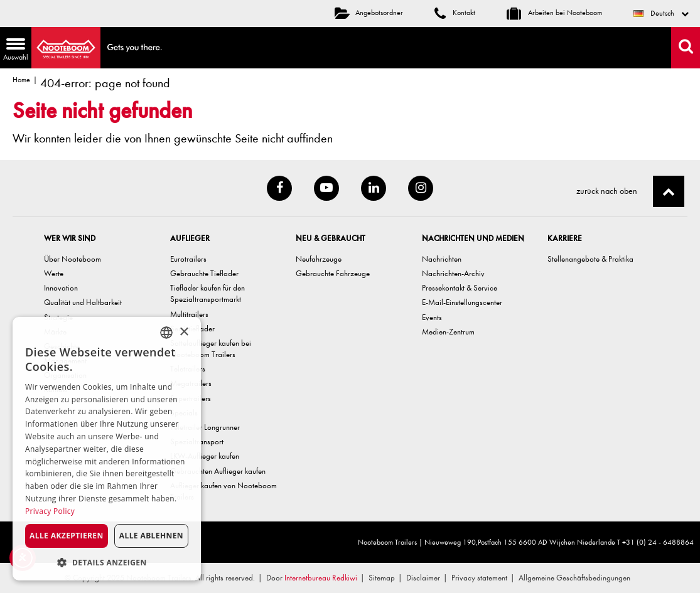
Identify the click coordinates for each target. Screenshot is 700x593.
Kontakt (455, 13)
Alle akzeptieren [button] (67, 536)
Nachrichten (442, 259)
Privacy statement (479, 578)
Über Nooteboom (73, 259)
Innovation (61, 288)
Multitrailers (189, 314)
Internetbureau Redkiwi (321, 578)
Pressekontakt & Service (460, 288)
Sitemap (382, 578)
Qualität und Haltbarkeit (83, 302)
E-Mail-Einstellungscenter (462, 302)
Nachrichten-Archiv (453, 273)
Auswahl (14, 51)
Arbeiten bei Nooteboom (554, 13)
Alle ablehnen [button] (151, 536)
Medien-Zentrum (448, 332)
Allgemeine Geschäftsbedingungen (574, 578)
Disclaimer (423, 578)
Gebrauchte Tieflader (204, 273)
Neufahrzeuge (319, 259)
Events (432, 317)
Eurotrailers (188, 259)
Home (21, 80)
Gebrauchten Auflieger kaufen (218, 471)
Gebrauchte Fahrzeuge (333, 273)
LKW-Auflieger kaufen (205, 456)
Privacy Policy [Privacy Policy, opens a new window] (50, 511)
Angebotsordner (369, 13)
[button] (107, 562)
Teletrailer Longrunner (205, 427)
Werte (54, 273)
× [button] (184, 332)
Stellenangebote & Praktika (590, 259)
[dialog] (107, 449)
